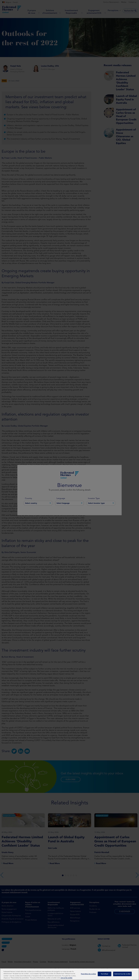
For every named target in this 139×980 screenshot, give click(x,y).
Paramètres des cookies (88, 974)
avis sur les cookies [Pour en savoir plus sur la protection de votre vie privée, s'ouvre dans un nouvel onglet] (66, 978)
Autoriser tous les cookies (122, 974)
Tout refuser (105, 974)
